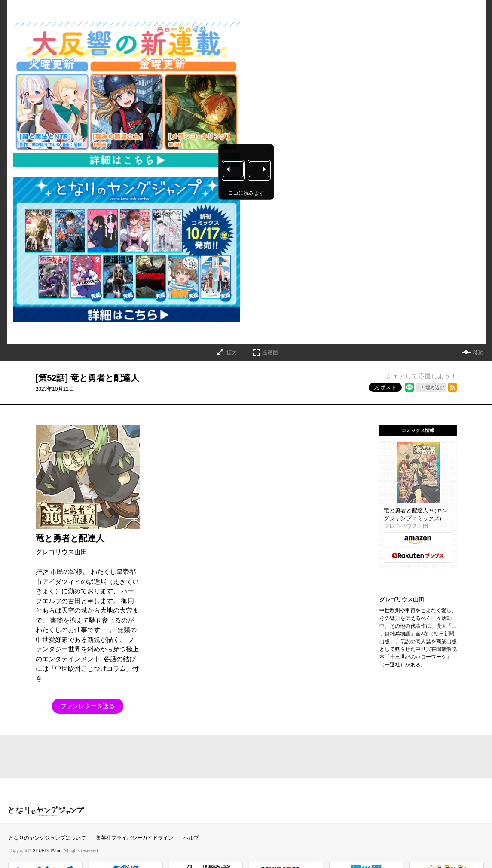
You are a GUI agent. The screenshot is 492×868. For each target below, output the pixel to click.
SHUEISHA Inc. (48, 851)
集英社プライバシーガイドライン (134, 838)
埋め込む (435, 387)
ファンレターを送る (88, 706)
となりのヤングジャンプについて (47, 838)
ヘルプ (191, 838)
